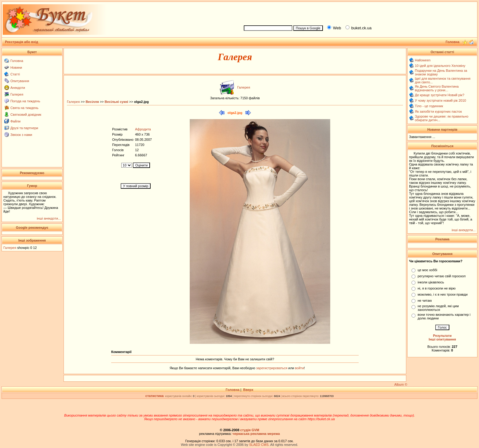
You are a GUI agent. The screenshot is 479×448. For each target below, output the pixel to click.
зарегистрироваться (272, 368)
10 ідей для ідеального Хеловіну (440, 66)
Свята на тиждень (24, 108)
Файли (15, 121)
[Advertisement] (358, 13)
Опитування (20, 81)
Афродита (143, 129)
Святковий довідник (26, 115)
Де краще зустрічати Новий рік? (440, 95)
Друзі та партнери (24, 128)
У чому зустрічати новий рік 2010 (441, 100)
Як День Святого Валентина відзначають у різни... (437, 88)
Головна (17, 61)
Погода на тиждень (25, 101)
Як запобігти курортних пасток (438, 111)
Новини (16, 67)
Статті (15, 74)
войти (299, 368)
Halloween (423, 60)
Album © (401, 384)
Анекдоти (18, 88)
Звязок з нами (21, 135)
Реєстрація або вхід (22, 42)
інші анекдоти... (49, 218)
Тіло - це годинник (429, 106)
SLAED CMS (259, 445)
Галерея (17, 94)
